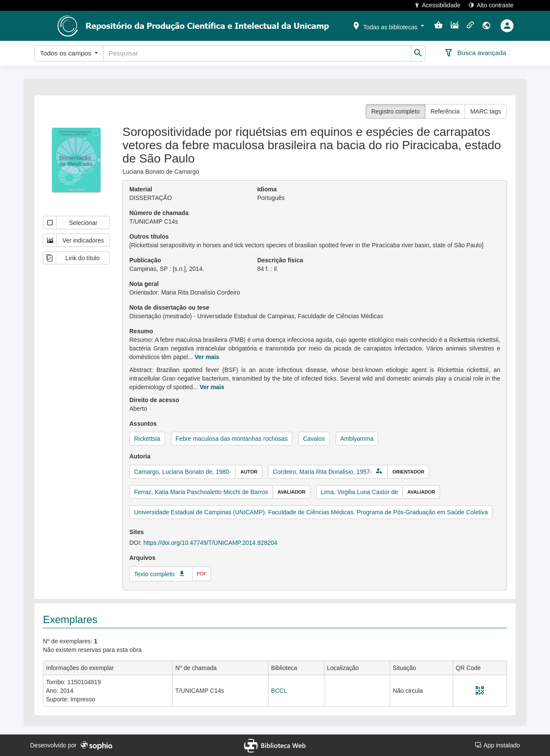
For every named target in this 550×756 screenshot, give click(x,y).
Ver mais (207, 357)
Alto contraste (491, 5)
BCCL (279, 691)
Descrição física (280, 260)
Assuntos (143, 424)
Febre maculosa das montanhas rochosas (232, 439)
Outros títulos (149, 237)
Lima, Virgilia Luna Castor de (360, 492)
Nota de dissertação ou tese (169, 307)
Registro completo (396, 111)
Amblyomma (357, 439)
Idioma (267, 189)
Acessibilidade (437, 5)
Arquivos (142, 558)
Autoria (140, 456)
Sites (136, 532)
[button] (388, 25)
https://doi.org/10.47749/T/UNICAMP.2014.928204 (211, 543)
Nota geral (144, 284)
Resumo (141, 331)
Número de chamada (159, 213)
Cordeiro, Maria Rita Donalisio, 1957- (322, 472)
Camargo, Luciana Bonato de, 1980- (183, 472)
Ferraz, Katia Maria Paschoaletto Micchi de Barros (201, 492)
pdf (202, 574)
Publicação (145, 260)
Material (141, 189)
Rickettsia (147, 439)
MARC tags (486, 111)
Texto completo (154, 574)
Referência (445, 111)
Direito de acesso (154, 400)
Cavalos (314, 439)
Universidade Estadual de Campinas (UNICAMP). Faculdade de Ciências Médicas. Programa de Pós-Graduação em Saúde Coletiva (311, 512)
